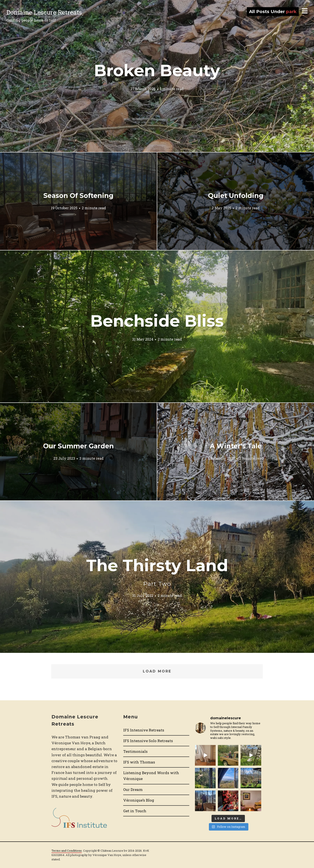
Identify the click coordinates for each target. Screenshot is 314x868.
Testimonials (135, 751)
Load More (157, 671)
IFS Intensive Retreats (144, 730)
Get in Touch (135, 811)
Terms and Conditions (67, 851)
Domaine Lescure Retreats (44, 12)
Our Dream (133, 789)
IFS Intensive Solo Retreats (148, 741)
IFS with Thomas (139, 762)
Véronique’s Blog (139, 800)
